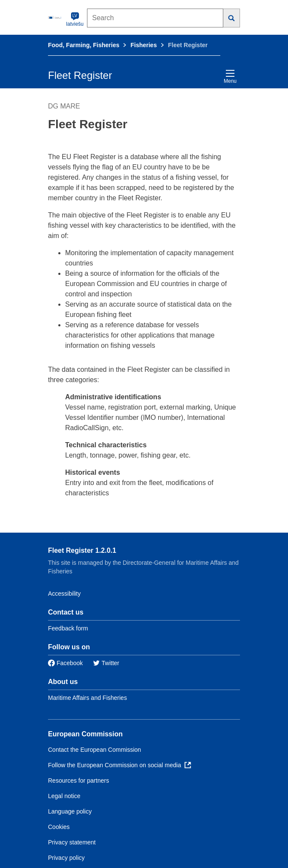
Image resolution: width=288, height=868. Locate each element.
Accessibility (64, 594)
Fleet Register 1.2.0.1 (82, 550)
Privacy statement (72, 842)
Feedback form (68, 628)
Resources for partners (78, 781)
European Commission (85, 734)
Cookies (59, 827)
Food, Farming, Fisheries (84, 45)
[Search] (232, 18)
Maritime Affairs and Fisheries (87, 698)
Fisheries (143, 45)
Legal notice (64, 796)
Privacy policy (66, 858)
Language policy (70, 811)
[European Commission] (55, 17)
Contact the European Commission (94, 750)
